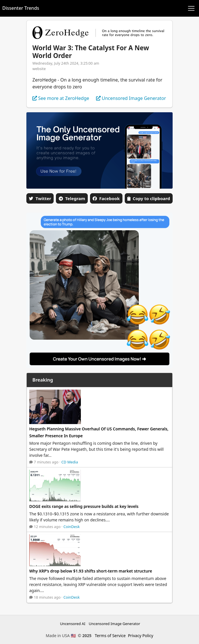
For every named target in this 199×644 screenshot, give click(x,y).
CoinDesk (72, 527)
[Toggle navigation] (191, 8)
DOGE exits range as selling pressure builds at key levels (84, 506)
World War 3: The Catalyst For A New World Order (91, 52)
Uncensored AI (73, 624)
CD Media (70, 462)
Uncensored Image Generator (115, 624)
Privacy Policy (141, 636)
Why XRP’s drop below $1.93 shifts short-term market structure (91, 571)
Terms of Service (110, 636)
